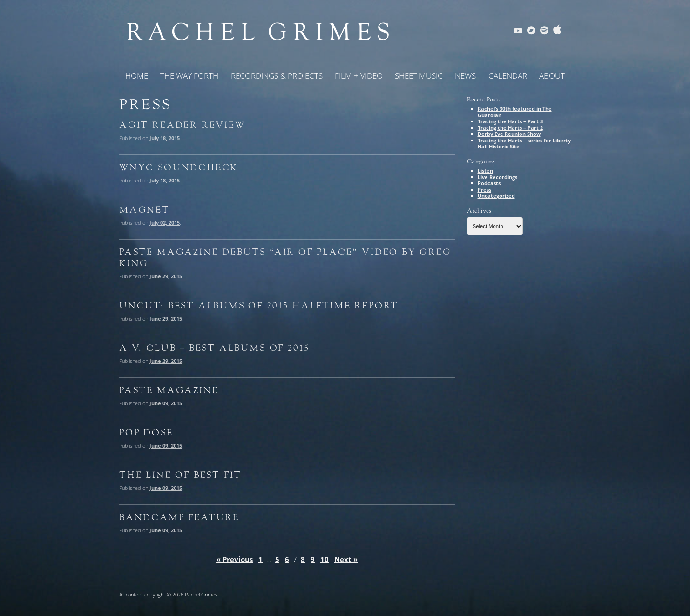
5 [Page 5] (277, 559)
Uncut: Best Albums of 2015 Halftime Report (259, 306)
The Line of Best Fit (180, 475)
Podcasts (489, 183)
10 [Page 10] (325, 559)
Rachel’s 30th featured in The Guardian (515, 112)
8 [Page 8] (303, 559)
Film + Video (359, 76)
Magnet (145, 210)
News (465, 76)
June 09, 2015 (166, 403)
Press (484, 190)
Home (137, 76)
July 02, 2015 (165, 223)
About (552, 76)
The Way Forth (189, 76)
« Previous (235, 559)
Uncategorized (496, 196)
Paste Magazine (169, 390)
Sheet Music (419, 76)
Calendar (508, 76)
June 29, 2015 (166, 276)
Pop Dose (146, 433)
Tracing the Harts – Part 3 (510, 121)
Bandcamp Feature (179, 517)
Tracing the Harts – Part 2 (510, 128)
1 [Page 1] (260, 559)
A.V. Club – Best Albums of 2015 (214, 348)
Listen (485, 171)
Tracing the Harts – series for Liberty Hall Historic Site (524, 144)
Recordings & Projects (277, 76)
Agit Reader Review (182, 125)
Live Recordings (497, 177)
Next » (346, 559)
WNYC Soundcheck (179, 167)
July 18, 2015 (165, 138)
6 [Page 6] (287, 559)
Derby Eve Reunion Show (509, 134)
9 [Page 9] (313, 559)
